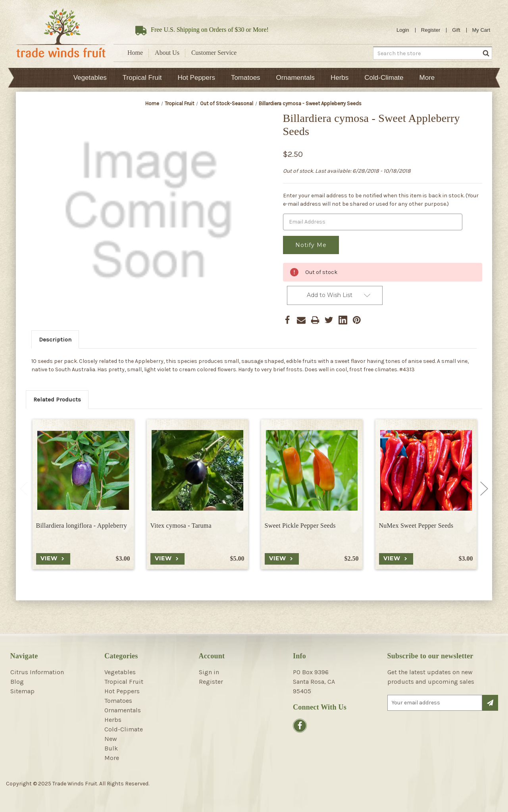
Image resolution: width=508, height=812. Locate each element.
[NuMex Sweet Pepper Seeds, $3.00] (426, 469)
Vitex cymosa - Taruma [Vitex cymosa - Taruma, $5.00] (181, 524)
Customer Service (214, 53)
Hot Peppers (196, 78)
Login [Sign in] (403, 30)
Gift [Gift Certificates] (456, 30)
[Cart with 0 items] (481, 30)
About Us (167, 53)
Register (431, 30)
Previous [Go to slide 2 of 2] (24, 488)
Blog (17, 681)
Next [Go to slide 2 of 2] (484, 488)
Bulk (111, 747)
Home (135, 53)
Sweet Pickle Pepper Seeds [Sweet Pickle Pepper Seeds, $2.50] (300, 524)
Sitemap (22, 690)
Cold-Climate (384, 78)
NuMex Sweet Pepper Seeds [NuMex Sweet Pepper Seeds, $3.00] (416, 524)
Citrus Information (37, 671)
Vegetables (90, 78)
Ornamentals (295, 78)
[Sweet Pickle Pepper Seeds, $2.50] (312, 469)
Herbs (340, 78)
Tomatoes (246, 78)
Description (55, 339)
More (427, 78)
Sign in (209, 671)
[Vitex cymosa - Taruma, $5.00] (197, 469)
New (111, 738)
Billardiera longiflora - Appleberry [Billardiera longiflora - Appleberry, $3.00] (82, 524)
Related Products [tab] (57, 399)
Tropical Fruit (142, 78)
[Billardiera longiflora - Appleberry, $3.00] (83, 469)
